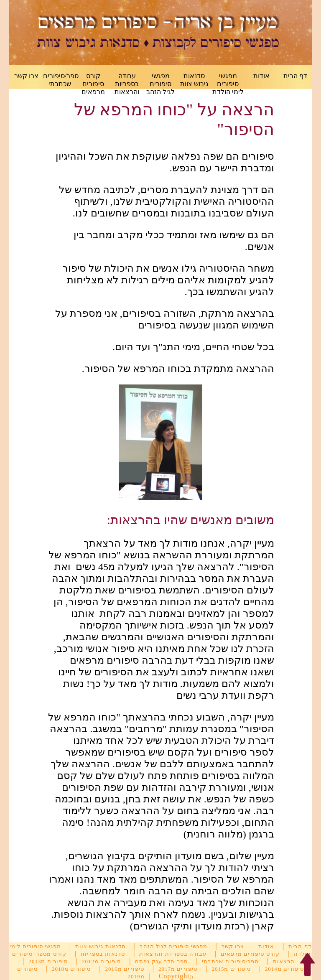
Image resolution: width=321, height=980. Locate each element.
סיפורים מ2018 (71, 969)
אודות (261, 76)
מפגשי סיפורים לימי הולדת (228, 84)
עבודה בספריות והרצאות (127, 84)
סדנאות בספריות (103, 954)
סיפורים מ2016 (125, 969)
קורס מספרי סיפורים (39, 954)
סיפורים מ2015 (231, 969)
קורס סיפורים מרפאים (93, 84)
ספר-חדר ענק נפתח (161, 961)
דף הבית (295, 76)
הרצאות (284, 961)
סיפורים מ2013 (48, 961)
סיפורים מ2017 (178, 969)
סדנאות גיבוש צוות (100, 946)
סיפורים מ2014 (284, 969)
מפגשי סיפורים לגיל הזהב (160, 84)
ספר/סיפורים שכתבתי (230, 961)
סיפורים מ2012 (101, 961)
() (192, 977)
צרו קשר (26, 76)
